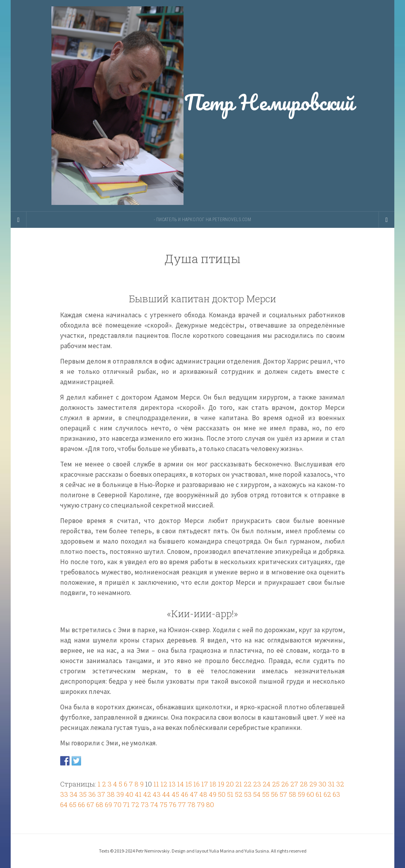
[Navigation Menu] (386, 220)
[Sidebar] (19, 220)
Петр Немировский (202, 106)
